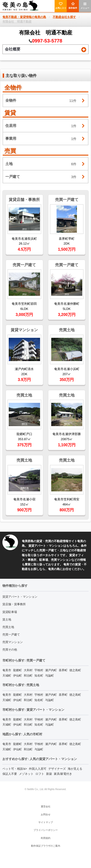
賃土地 (7, 620)
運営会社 (46, 806)
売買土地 (8, 627)
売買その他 (10, 650)
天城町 (7, 676)
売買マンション (13, 642)
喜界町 (63, 670)
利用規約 (46, 838)
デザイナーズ (57, 769)
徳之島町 (75, 670)
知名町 (39, 676)
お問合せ (46, 814)
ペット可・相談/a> (15, 769)
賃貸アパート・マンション (20, 597)
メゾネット (26, 774)
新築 (49, 774)
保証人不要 (10, 774)
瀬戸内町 (51, 670)
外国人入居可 (38, 769)
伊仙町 (17, 676)
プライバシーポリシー (46, 830)
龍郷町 (17, 670)
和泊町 (28, 676)
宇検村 (39, 670)
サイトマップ (46, 822)
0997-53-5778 (47, 41)
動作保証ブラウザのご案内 (46, 846)
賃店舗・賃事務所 (14, 604)
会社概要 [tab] (46, 50)
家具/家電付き (63, 774)
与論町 (50, 676)
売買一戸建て (11, 635)
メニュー (85, 6)
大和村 (28, 670)
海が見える (75, 769)
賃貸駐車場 (10, 612)
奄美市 (7, 670)
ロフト (40, 774)
